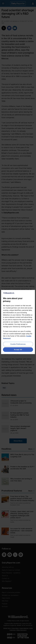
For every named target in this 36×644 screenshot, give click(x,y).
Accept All (18, 350)
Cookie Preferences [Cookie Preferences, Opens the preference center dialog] (18, 344)
